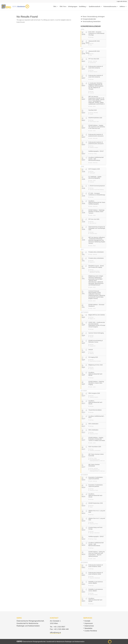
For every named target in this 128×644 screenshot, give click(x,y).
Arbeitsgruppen (73, 6)
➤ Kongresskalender (88, 19)
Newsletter (88, 628)
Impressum (89, 623)
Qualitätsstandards (95, 6)
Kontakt (87, 621)
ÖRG (55, 6)
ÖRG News (63, 6)
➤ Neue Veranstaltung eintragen (93, 17)
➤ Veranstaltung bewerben (91, 21)
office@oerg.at (55, 633)
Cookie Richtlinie (91, 631)
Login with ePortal (122, 1)
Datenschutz (89, 626)
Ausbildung (82, 6)
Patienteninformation (110, 6)
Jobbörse (122, 6)
